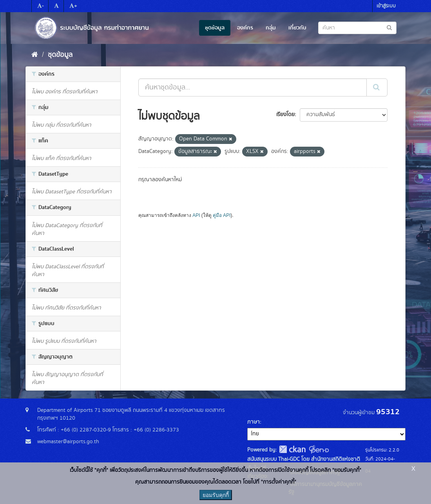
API (196, 215)
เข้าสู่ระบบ (386, 6)
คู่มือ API (222, 215)
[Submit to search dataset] (389, 27)
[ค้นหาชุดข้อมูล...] (253, 87)
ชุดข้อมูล (215, 28)
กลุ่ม (271, 28)
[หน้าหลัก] (35, 55)
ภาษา (254, 422)
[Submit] (377, 87)
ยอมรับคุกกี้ (216, 495)
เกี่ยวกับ (297, 28)
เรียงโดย (285, 115)
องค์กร (245, 28)
